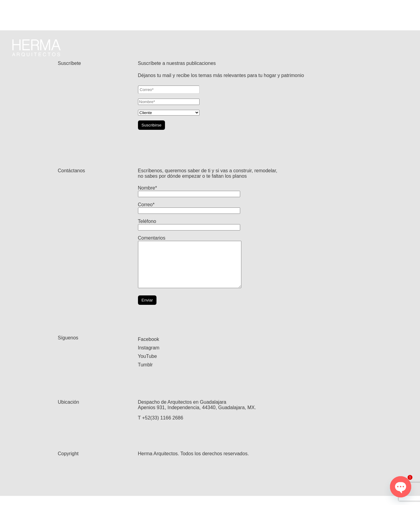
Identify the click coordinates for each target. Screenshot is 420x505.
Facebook (149, 348)
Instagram (149, 357)
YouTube (148, 365)
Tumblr (145, 374)
